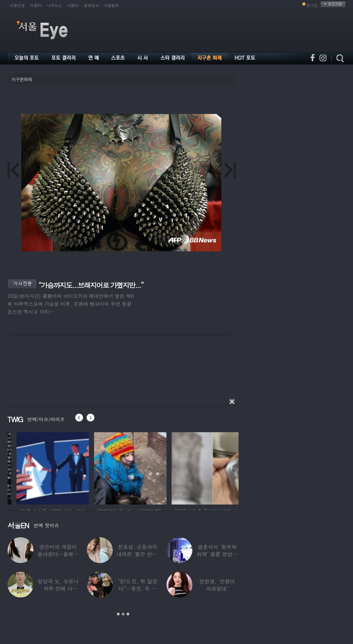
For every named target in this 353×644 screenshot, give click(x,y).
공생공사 (91, 5)
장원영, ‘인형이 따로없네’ (217, 585)
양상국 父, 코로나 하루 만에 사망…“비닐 (58, 588)
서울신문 (18, 5)
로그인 (312, 5)
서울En (73, 5)
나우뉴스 (54, 5)
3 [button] (128, 614)
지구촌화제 (22, 79)
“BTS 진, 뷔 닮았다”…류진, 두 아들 (138, 588)
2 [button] (123, 614)
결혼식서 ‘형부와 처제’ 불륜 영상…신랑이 (217, 554)
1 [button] (118, 614)
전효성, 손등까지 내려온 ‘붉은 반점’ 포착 (138, 554)
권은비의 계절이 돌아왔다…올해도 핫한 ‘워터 (58, 554)
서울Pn (36, 5)
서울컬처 (111, 5)
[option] (87, 467)
